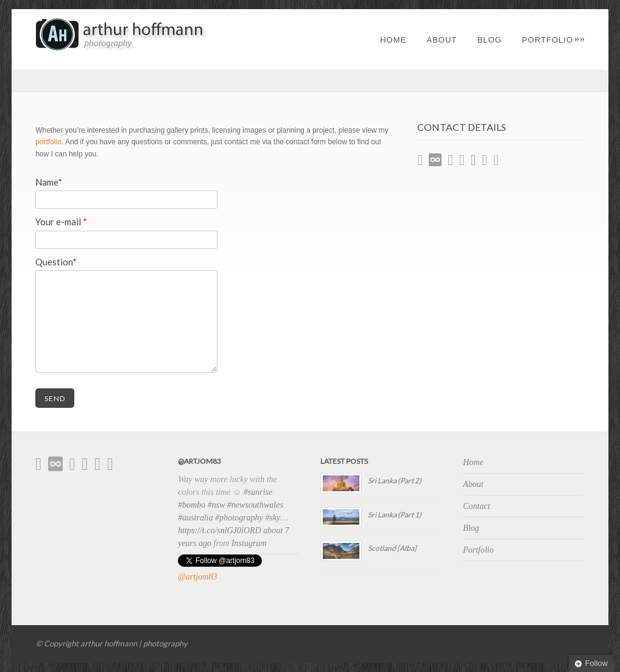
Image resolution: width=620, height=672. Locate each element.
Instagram (249, 543)
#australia (196, 518)
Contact (476, 506)
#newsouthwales (255, 505)
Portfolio (554, 40)
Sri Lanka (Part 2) (395, 481)
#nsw (217, 505)
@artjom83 (197, 577)
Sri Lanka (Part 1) (395, 515)
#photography (239, 518)
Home (393, 40)
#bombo (192, 505)
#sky (273, 518)
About (442, 40)
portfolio (48, 142)
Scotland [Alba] (392, 548)
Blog (490, 40)
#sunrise (258, 492)
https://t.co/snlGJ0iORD (220, 530)
